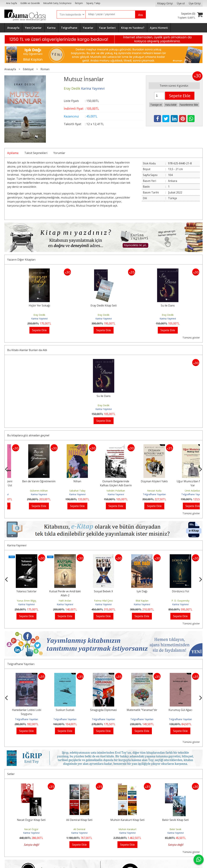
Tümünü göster (191, 338)
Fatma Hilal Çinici (103, 601)
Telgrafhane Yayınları (180, 494)
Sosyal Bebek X (103, 591)
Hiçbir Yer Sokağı (39, 305)
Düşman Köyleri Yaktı (180, 481)
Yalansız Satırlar (27, 591)
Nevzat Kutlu (180, 491)
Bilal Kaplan (142, 601)
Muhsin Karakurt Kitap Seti (127, 820)
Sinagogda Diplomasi (103, 710)
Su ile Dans (168, 305)
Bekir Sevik (175, 829)
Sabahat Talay (103, 491)
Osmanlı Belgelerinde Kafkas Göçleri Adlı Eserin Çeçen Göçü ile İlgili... (142, 485)
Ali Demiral (79, 829)
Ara (140, 15)
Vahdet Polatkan (142, 491)
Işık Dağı (142, 591)
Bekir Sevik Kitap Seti (175, 820)
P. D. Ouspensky (180, 601)
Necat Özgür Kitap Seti (31, 820)
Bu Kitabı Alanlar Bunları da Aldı (27, 350)
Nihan (103, 481)
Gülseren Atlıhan (65, 491)
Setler (11, 774)
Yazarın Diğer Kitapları (21, 260)
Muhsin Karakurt (127, 829)
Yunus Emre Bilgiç (27, 601)
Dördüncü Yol (180, 591)
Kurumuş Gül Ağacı (180, 710)
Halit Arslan (65, 601)
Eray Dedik (39, 315)
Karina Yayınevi (39, 319)
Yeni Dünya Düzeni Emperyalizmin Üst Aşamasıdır (27, 485)
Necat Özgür (31, 829)
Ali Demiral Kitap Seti (79, 820)
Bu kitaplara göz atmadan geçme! (28, 435)
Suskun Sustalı (65, 710)
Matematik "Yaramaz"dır (142, 710)
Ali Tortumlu (26, 491)
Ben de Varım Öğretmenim (65, 481)
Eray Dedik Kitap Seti (104, 305)
